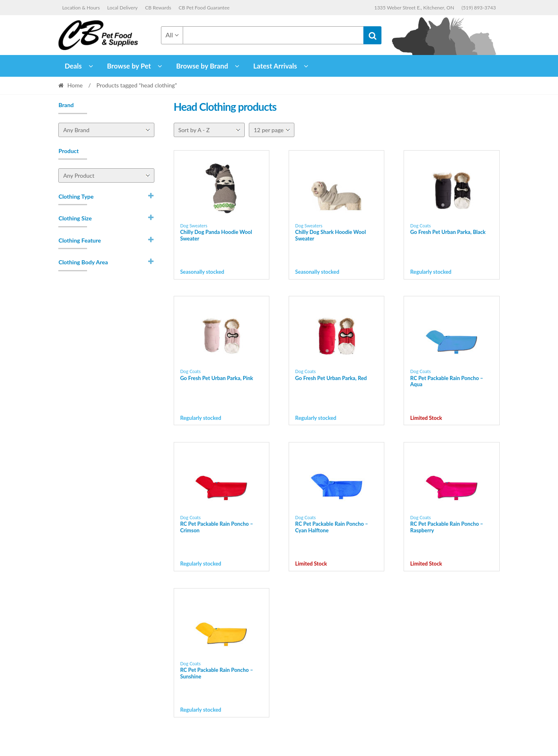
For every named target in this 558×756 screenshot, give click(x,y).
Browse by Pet (129, 66)
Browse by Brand (202, 66)
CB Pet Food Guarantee (204, 8)
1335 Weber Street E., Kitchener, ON (414, 8)
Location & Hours (81, 8)
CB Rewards (158, 8)
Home (75, 85)
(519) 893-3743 (479, 8)
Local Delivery (122, 8)
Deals (73, 66)
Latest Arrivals (275, 66)
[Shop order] (209, 130)
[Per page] (272, 130)
